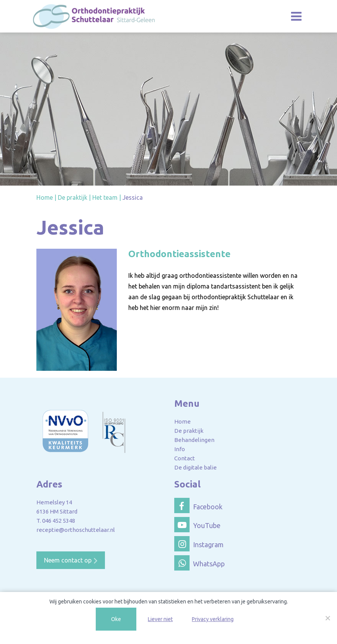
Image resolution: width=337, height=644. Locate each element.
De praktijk (189, 431)
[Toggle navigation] (296, 16)
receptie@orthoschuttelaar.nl (76, 530)
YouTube (197, 525)
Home (182, 421)
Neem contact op (68, 560)
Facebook (198, 505)
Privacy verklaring (213, 619)
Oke (116, 619)
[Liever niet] (327, 618)
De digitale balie (195, 467)
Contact (185, 458)
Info (180, 449)
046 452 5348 (59, 521)
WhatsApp (200, 563)
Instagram (199, 544)
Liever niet (160, 619)
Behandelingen (194, 440)
